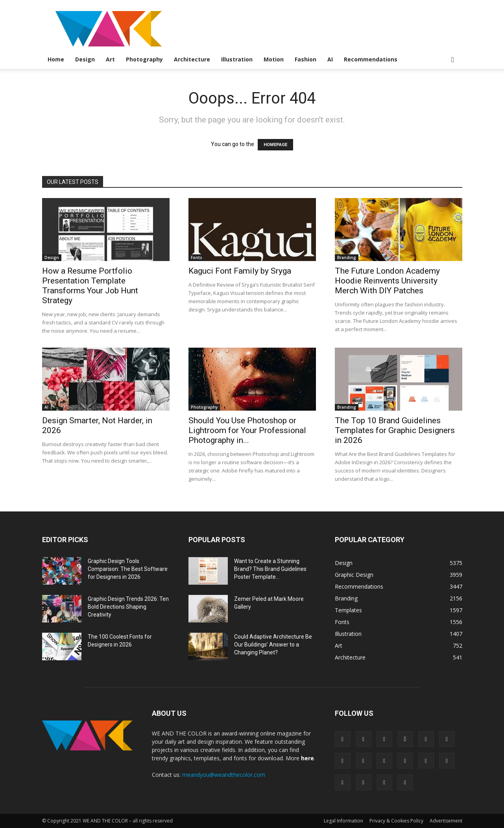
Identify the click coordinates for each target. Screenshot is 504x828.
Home (56, 59)
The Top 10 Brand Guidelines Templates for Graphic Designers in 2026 (395, 430)
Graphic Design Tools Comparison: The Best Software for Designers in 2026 (128, 569)
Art (110, 59)
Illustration (237, 59)
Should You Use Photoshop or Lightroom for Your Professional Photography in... (247, 430)
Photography (144, 59)
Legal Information (343, 821)
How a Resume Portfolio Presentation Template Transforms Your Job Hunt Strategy (90, 286)
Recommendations (371, 59)
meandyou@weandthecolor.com (224, 775)
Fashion (306, 59)
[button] (453, 60)
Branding (347, 257)
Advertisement (446, 821)
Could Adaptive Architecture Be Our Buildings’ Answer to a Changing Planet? (273, 645)
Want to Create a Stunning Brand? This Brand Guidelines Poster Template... (270, 569)
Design (85, 59)
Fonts (197, 257)
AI (330, 59)
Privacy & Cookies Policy (396, 821)
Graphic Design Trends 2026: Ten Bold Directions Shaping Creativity (128, 607)
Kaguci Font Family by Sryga (240, 271)
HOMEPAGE (275, 145)
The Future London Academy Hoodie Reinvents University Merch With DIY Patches (387, 281)
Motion (274, 59)
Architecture (192, 59)
